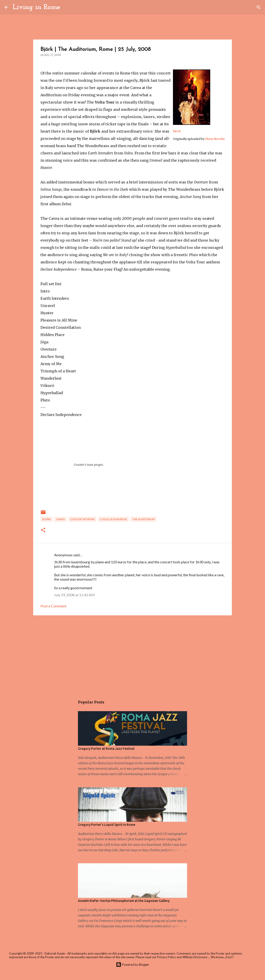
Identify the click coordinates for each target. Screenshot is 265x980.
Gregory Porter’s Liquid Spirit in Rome (107, 825)
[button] (43, 530)
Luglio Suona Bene (113, 519)
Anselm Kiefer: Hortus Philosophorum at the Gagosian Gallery (124, 901)
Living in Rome (36, 7)
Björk (47, 519)
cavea (60, 519)
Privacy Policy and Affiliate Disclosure (182, 957)
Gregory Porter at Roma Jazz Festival (106, 749)
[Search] (67, 7)
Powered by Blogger (132, 965)
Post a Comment (53, 606)
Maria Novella (215, 139)
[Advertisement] (132, 654)
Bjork (177, 131)
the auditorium (144, 519)
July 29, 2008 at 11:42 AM (74, 595)
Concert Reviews (82, 519)
